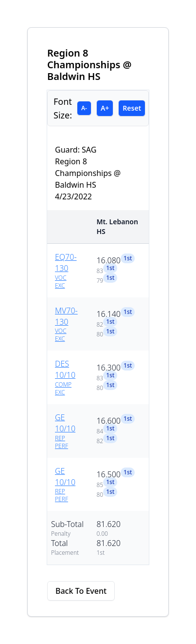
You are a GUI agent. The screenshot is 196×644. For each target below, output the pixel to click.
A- (84, 108)
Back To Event (81, 591)
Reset (132, 108)
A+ (105, 108)
